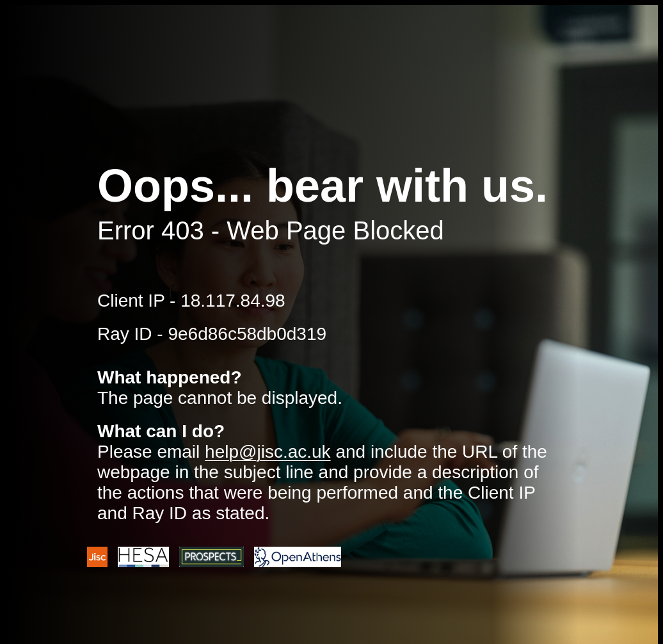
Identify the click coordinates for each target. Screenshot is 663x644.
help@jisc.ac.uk (268, 452)
